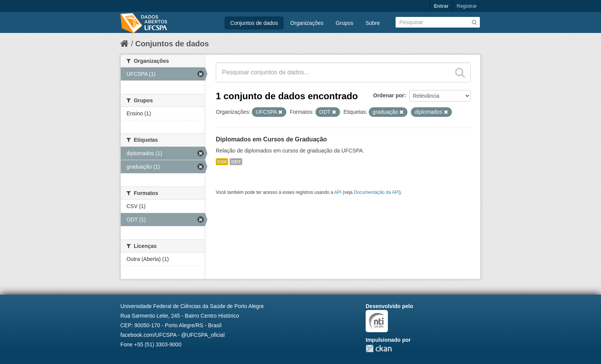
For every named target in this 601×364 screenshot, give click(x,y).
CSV (222, 162)
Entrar (441, 6)
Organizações (307, 23)
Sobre (373, 23)
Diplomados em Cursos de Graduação (271, 139)
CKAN (379, 348)
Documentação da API (376, 192)
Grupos (345, 23)
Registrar (467, 6)
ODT (236, 162)
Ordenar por (389, 95)
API (338, 192)
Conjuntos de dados (254, 23)
